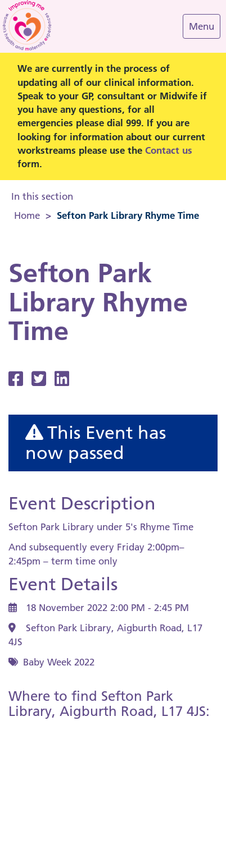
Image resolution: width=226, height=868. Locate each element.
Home (27, 215)
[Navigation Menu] (202, 26)
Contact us (169, 150)
